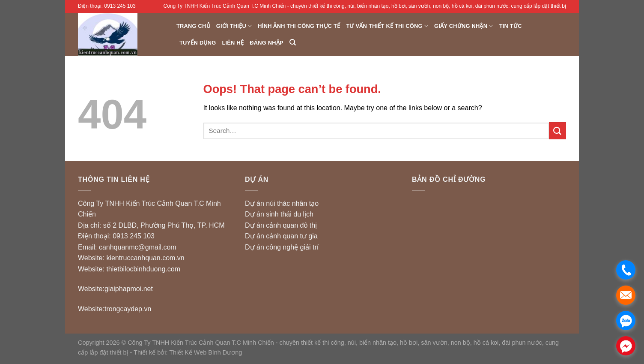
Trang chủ (193, 26)
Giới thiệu (234, 26)
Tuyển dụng (198, 43)
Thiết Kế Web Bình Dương (206, 352)
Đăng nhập (267, 43)
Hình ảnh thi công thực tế (299, 26)
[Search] (293, 42)
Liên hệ (233, 43)
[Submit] (558, 131)
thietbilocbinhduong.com (143, 269)
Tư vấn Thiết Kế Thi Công (387, 26)
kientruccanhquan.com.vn (145, 258)
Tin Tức (511, 26)
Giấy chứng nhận (464, 26)
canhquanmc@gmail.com (138, 247)
